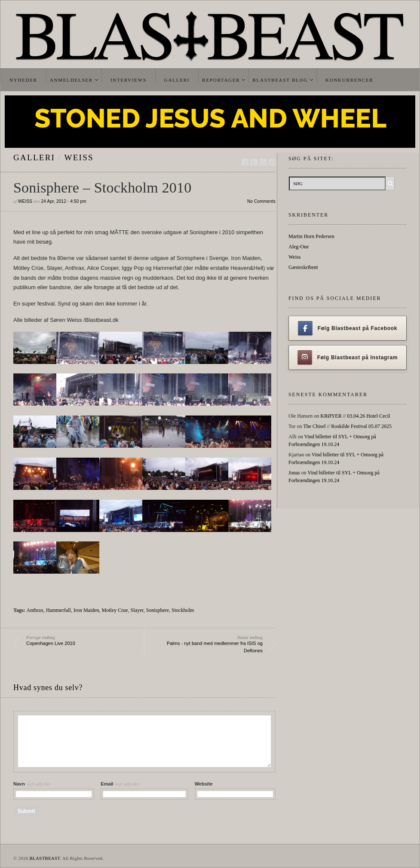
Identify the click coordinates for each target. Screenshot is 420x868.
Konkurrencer (349, 80)
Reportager (221, 80)
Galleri (177, 80)
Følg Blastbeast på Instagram (348, 358)
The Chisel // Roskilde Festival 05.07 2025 (347, 426)
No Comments (261, 201)
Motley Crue (115, 610)
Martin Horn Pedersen (311, 236)
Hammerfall (58, 610)
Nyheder (23, 80)
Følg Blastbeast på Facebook (348, 328)
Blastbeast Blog (280, 80)
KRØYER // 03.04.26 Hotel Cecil (355, 416)
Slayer (137, 610)
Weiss (79, 157)
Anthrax (35, 610)
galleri (34, 157)
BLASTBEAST (44, 858)
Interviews (129, 80)
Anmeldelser (71, 80)
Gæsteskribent (303, 267)
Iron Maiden (86, 610)
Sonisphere (158, 610)
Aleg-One (299, 247)
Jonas (294, 473)
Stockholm (183, 610)
